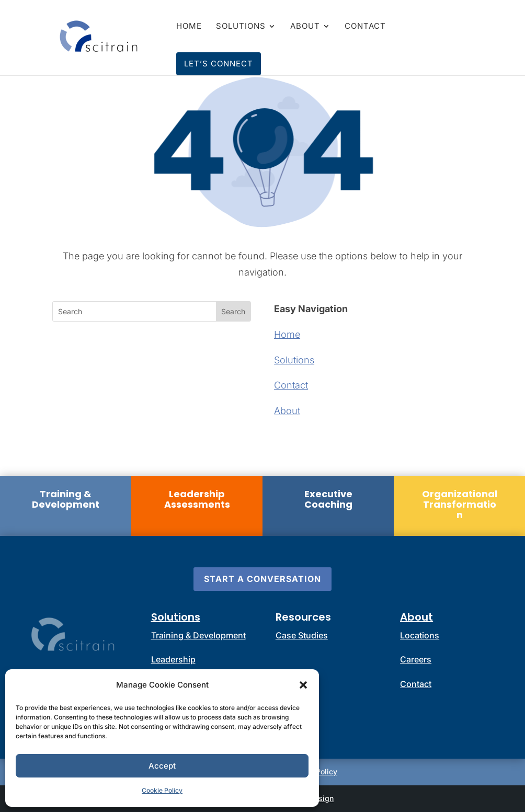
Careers (416, 659)
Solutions (241, 27)
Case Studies (302, 635)
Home (189, 27)
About (305, 27)
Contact (365, 27)
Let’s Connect (219, 64)
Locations (420, 635)
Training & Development (198, 635)
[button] (303, 685)
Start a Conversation (262, 579)
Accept (162, 766)
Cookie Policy (162, 790)
